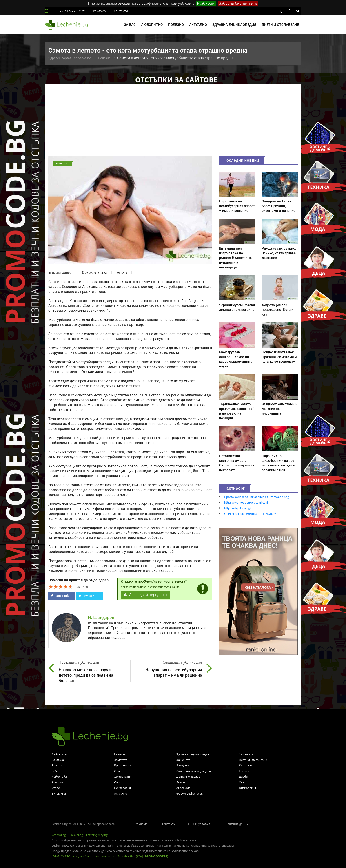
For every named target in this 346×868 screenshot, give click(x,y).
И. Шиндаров (62, 273)
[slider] (61, 587)
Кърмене (245, 765)
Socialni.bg (76, 835)
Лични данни (238, 824)
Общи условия (199, 824)
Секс (117, 771)
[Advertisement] (173, 122)
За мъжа (58, 760)
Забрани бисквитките (238, 3)
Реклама (99, 11)
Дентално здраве (188, 777)
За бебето (183, 760)
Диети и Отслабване (253, 760)
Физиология (247, 788)
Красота (244, 771)
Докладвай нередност (145, 595)
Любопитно (152, 25)
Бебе (55, 771)
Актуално (198, 25)
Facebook (60, 596)
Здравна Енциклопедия (193, 754)
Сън (242, 782)
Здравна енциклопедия (234, 25)
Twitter (86, 596)
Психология (122, 788)
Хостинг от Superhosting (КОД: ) (135, 856)
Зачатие (57, 765)
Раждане (182, 765)
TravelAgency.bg (97, 835)
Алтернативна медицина (194, 771)
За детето (121, 760)
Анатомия (183, 788)
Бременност (123, 765)
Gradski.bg (59, 835)
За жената (246, 754)
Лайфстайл (59, 777)
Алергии (58, 782)
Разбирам (206, 3)
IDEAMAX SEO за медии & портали (75, 856)
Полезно (176, 25)
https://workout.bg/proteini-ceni (246, 502)
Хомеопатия (123, 777)
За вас (130, 25)
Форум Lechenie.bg (190, 793)
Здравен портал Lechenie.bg (70, 58)
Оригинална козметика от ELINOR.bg (250, 514)
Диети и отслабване (280, 25)
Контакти (121, 11)
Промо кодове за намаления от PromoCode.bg (257, 497)
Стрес (56, 788)
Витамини (59, 793)
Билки (181, 782)
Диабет (244, 777)
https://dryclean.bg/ (238, 508)
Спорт (118, 782)
